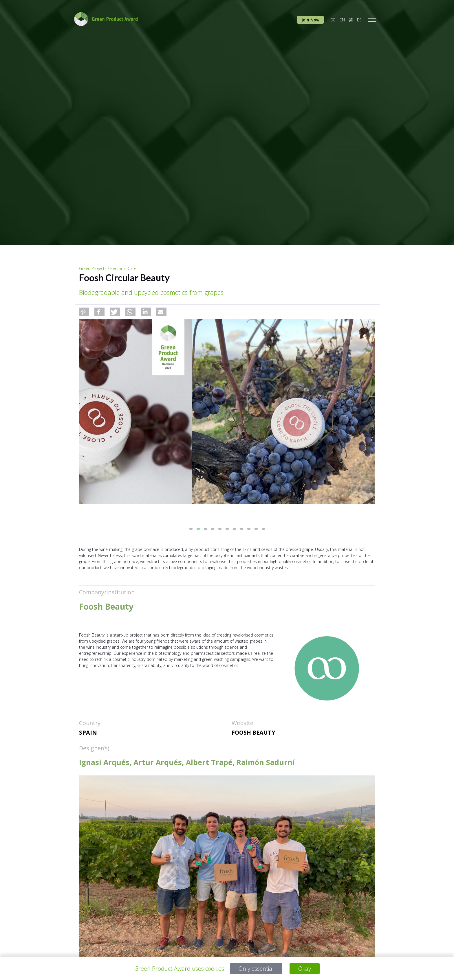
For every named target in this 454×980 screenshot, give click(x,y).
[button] (84, 312)
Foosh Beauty (253, 732)
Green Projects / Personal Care (108, 268)
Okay (305, 969)
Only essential (256, 969)
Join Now (310, 20)
